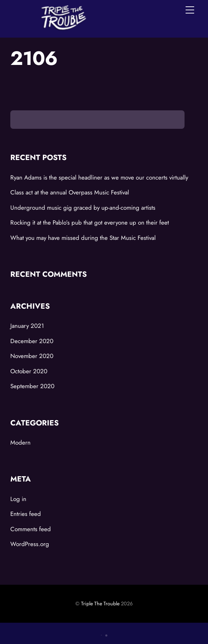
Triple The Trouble (100, 604)
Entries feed (26, 514)
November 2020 (32, 356)
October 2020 (29, 371)
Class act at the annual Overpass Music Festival (70, 192)
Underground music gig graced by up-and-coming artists (83, 208)
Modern (20, 442)
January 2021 (27, 326)
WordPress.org (30, 544)
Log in (18, 499)
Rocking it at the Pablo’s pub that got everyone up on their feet (90, 222)
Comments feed (31, 529)
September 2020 (32, 386)
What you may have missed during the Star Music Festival (83, 238)
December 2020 (32, 341)
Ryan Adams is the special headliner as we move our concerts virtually (99, 177)
